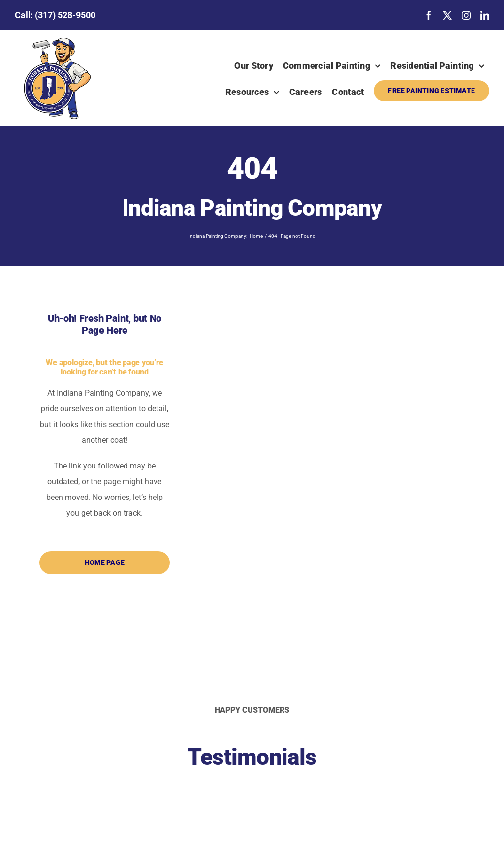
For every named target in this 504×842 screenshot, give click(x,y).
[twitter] (447, 15)
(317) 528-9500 (65, 15)
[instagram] (466, 15)
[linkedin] (485, 15)
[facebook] (429, 15)
